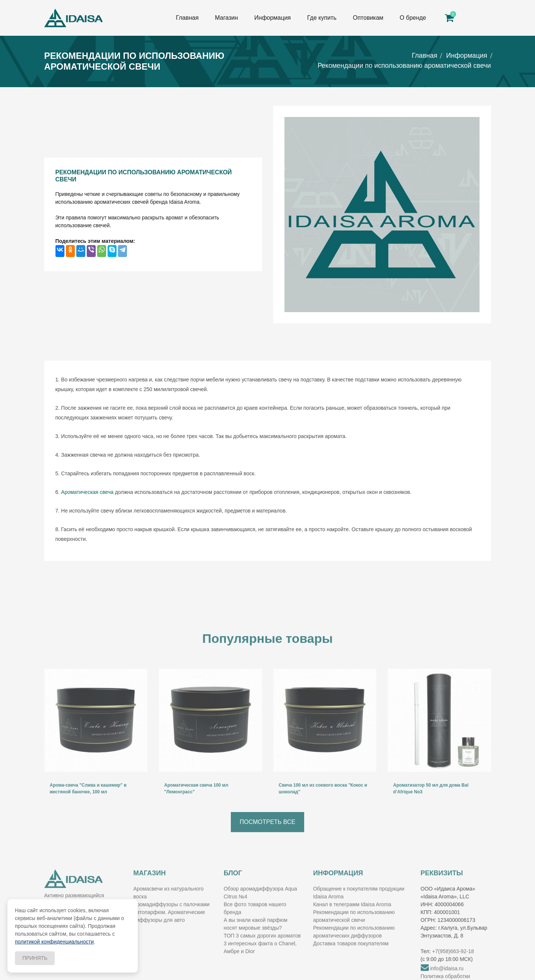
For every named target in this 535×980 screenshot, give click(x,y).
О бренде (413, 18)
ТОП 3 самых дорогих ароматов (262, 951)
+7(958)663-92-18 (453, 966)
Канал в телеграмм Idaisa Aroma (352, 919)
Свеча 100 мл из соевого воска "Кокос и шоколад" (323, 803)
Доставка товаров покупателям (351, 958)
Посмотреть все (267, 837)
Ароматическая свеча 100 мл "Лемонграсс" (196, 803)
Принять (35, 958)
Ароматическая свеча (87, 492)
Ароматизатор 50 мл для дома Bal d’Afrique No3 (431, 803)
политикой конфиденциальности (54, 942)
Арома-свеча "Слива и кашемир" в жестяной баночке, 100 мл (88, 803)
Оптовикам (368, 18)
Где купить (322, 18)
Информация (273, 18)
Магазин (226, 18)
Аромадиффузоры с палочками (171, 919)
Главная (187, 18)
